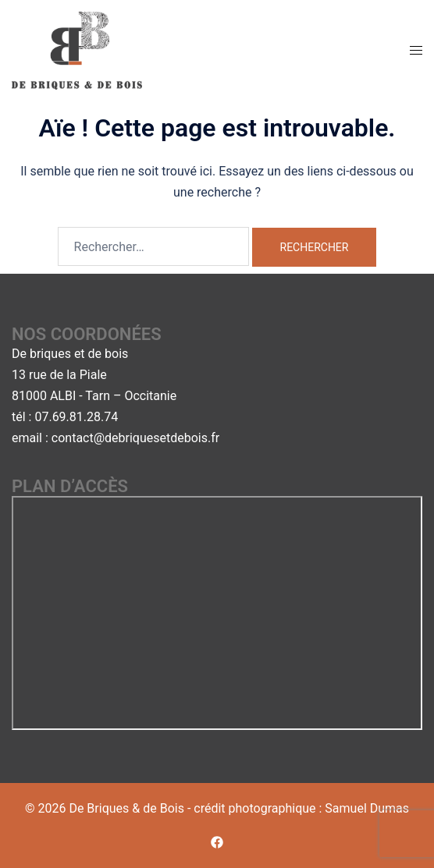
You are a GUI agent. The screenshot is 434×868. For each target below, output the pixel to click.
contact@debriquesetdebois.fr (135, 438)
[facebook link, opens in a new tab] (217, 841)
